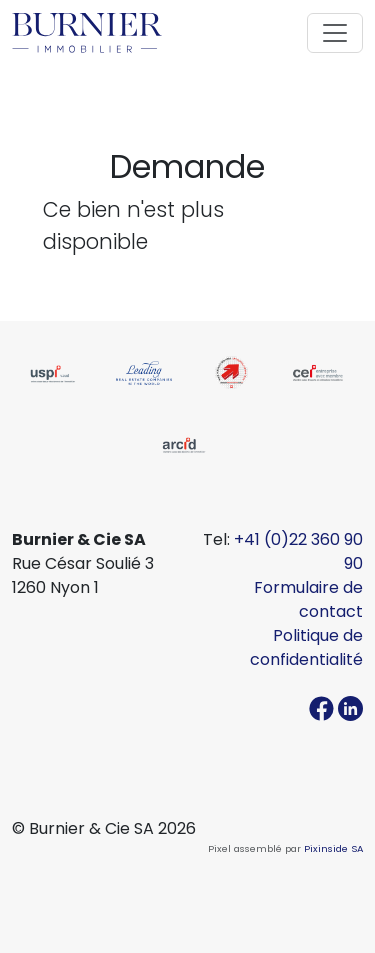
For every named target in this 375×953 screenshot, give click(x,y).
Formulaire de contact (308, 599)
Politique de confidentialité (306, 647)
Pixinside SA (333, 848)
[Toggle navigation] (335, 33)
